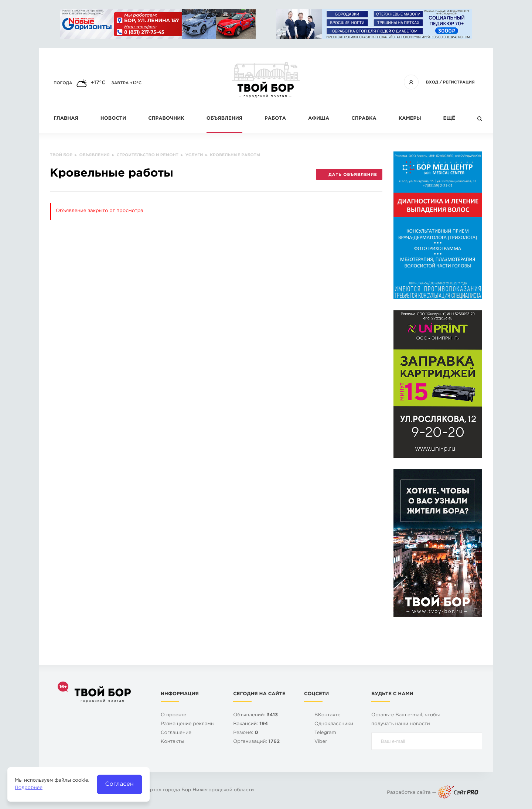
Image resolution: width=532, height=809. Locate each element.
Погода (63, 83)
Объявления (224, 119)
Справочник (166, 119)
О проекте (173, 715)
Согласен (120, 784)
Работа (275, 119)
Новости (113, 119)
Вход (432, 82)
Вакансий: (250, 724)
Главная (66, 119)
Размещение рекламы (188, 724)
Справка (364, 119)
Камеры (410, 119)
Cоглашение (176, 733)
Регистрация (459, 82)
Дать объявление (349, 175)
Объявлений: (255, 715)
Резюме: (246, 733)
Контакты (173, 742)
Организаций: (256, 742)
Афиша (319, 119)
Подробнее (29, 788)
